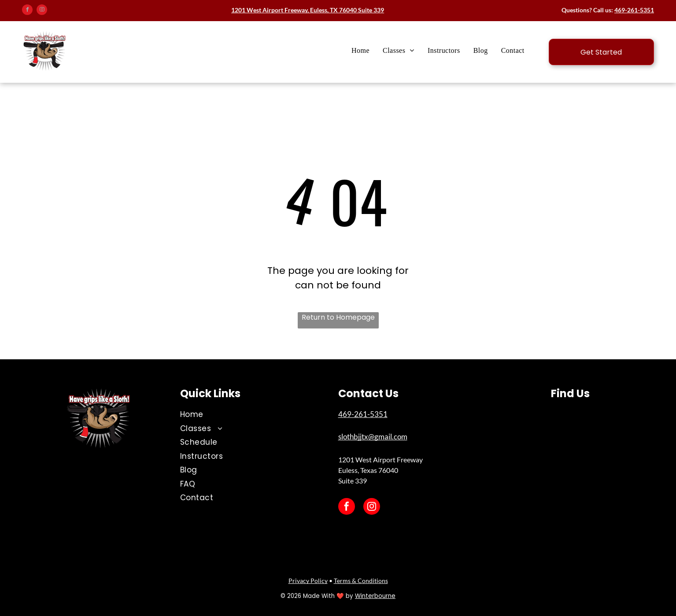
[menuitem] (360, 51)
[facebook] (27, 11)
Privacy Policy (308, 581)
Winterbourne (375, 596)
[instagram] (42, 11)
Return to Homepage (338, 317)
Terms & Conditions (361, 581)
